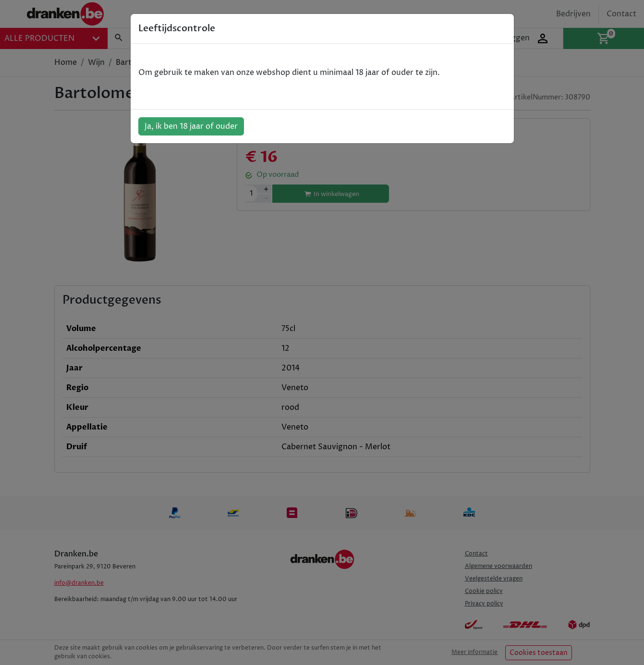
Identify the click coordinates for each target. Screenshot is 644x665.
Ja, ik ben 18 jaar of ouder (191, 126)
